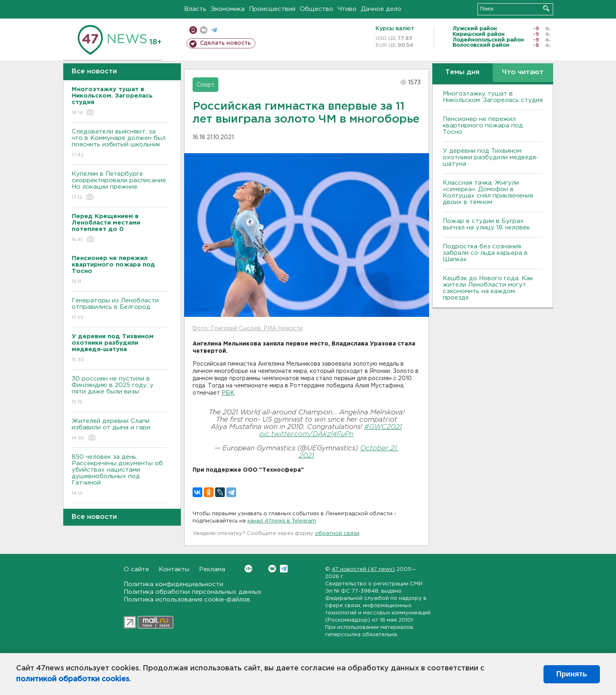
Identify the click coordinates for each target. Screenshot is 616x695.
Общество (316, 9)
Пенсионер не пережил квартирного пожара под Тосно (483, 126)
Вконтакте (248, 569)
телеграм (214, 30)
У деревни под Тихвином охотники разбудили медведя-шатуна (491, 157)
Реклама (212, 569)
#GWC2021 (383, 427)
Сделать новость (225, 43)
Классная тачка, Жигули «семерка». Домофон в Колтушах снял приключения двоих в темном (488, 192)
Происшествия (272, 9)
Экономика (228, 9)
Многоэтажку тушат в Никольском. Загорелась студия (493, 97)
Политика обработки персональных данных (193, 592)
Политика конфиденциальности (173, 584)
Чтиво (347, 9)
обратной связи (337, 534)
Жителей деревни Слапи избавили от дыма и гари (120, 430)
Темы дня (462, 72)
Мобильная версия (193, 30)
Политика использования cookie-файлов (187, 600)
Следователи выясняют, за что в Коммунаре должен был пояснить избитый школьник (120, 144)
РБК (228, 393)
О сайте (136, 569)
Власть (195, 9)
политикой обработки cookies (73, 679)
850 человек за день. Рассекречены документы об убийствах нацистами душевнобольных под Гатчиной (120, 475)
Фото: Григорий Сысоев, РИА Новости (247, 329)
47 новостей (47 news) (363, 569)
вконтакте (204, 30)
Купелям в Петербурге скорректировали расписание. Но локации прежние (120, 186)
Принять (572, 674)
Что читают (523, 72)
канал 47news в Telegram (282, 521)
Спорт (205, 85)
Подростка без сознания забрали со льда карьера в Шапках (485, 253)
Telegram (284, 569)
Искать (546, 8)
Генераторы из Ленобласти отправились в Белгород (120, 309)
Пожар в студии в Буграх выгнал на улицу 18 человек (486, 224)
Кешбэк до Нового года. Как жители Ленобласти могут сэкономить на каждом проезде (488, 288)
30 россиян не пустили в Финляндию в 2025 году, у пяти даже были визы (120, 391)
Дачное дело (381, 9)
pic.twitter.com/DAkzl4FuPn (306, 434)
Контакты (174, 569)
